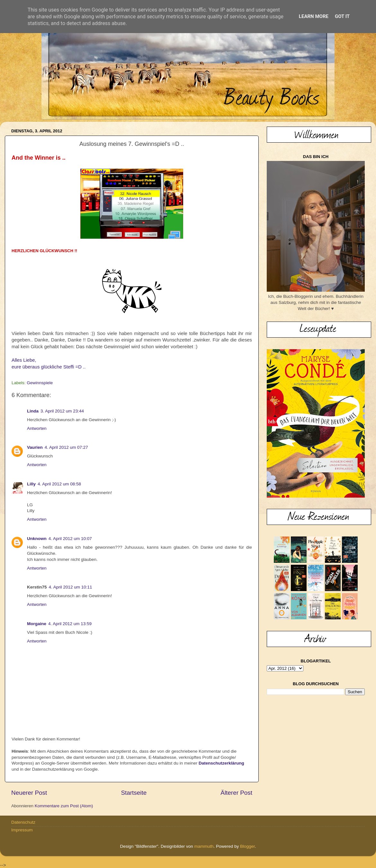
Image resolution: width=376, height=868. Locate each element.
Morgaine (37, 624)
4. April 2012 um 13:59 (70, 624)
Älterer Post (236, 793)
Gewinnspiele (40, 383)
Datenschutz (23, 822)
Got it (342, 16)
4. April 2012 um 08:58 (59, 484)
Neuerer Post (29, 793)
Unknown (37, 539)
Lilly (31, 484)
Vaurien (35, 447)
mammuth (204, 846)
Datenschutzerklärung (221, 763)
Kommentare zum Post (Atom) (64, 806)
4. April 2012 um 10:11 (71, 587)
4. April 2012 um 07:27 (66, 447)
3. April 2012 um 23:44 (62, 411)
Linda (33, 411)
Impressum (22, 830)
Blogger (247, 846)
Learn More (314, 16)
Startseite (134, 793)
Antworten (37, 428)
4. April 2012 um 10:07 (70, 539)
